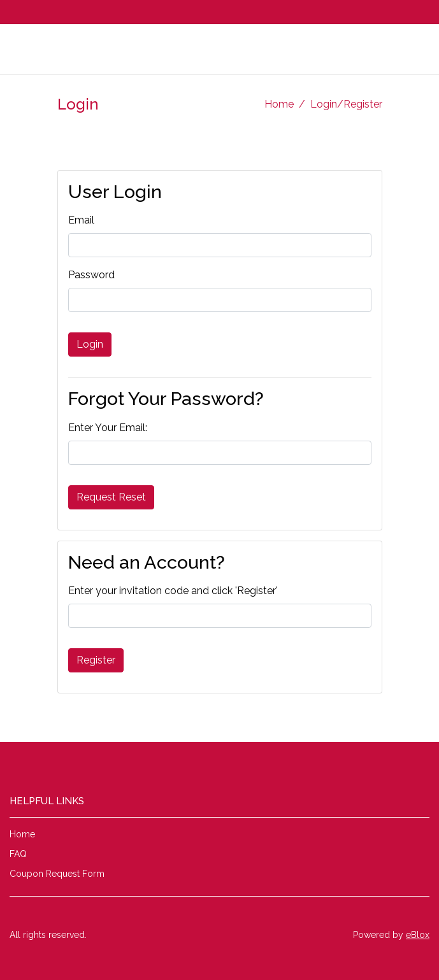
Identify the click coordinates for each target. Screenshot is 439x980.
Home (279, 104)
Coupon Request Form (57, 874)
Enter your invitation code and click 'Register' (173, 591)
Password (91, 275)
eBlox (418, 935)
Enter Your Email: (108, 428)
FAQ (18, 854)
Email (81, 220)
